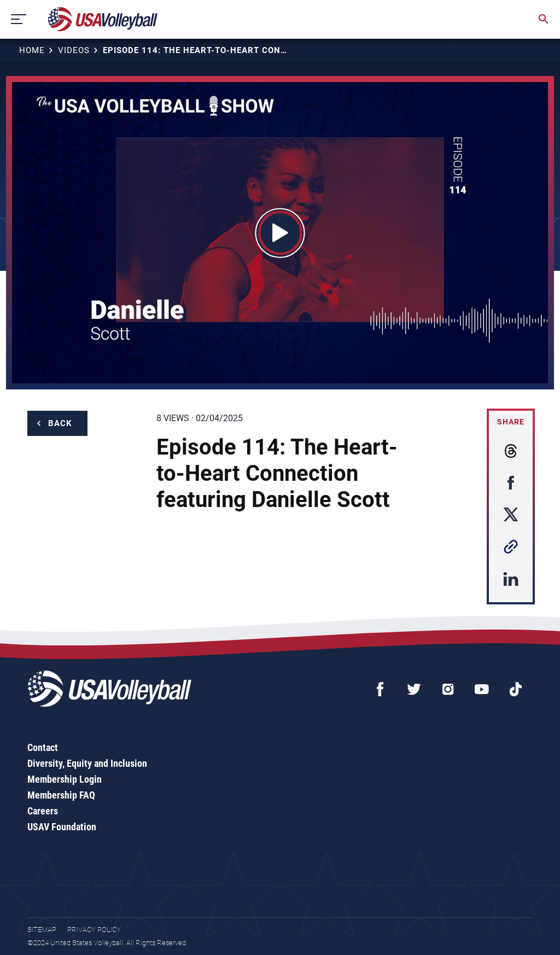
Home (32, 50)
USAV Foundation (62, 827)
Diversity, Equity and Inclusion (87, 763)
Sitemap (42, 930)
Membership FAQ (61, 795)
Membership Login (65, 779)
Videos (74, 50)
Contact (43, 747)
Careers (43, 811)
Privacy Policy (94, 930)
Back (60, 423)
